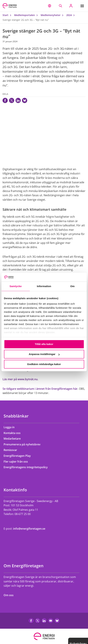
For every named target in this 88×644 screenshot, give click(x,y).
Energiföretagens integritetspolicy (27, 467)
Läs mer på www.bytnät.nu (20, 379)
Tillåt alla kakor (44, 344)
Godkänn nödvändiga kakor (44, 364)
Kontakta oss (14, 433)
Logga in (11, 427)
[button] (50, 6)
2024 (71, 15)
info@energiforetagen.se (29, 529)
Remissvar (12, 450)
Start (8, 15)
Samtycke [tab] (16, 286)
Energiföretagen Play (19, 456)
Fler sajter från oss (17, 462)
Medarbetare (14, 439)
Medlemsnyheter (53, 15)
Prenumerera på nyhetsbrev (24, 444)
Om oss (10, 595)
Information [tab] (44, 286)
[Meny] (83, 6)
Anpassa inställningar (44, 354)
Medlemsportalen (27, 15)
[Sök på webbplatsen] (60, 6)
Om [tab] (72, 286)
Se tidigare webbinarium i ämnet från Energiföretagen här (40, 389)
